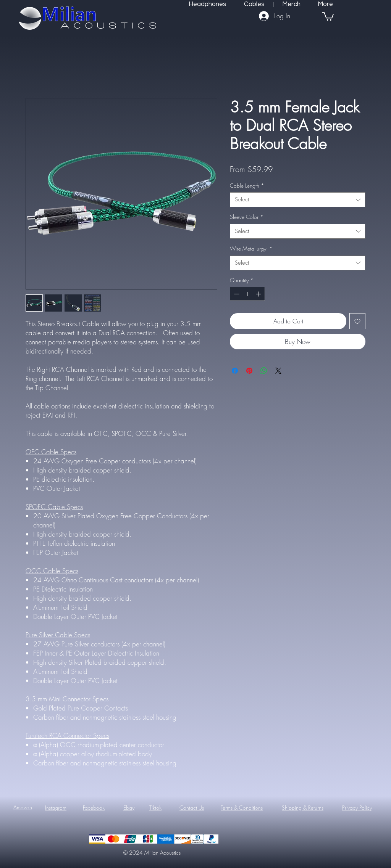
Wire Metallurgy (251, 248)
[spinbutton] (247, 294)
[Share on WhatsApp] (264, 371)
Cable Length (247, 186)
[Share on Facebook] (235, 371)
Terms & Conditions (242, 808)
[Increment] (259, 294)
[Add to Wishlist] (357, 321)
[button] (328, 16)
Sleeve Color (247, 217)
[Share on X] (278, 371)
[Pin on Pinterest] (249, 371)
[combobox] (298, 200)
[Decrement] (236, 294)
